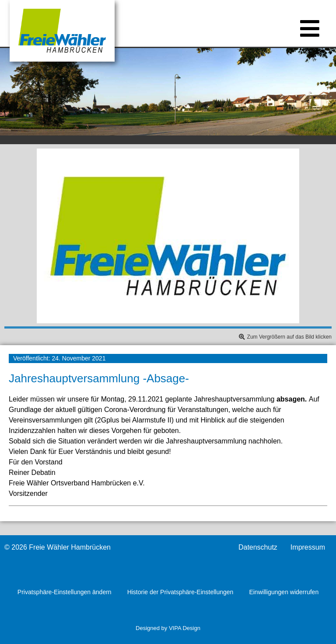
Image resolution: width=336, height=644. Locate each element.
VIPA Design (185, 628)
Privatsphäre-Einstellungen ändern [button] (65, 592)
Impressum (308, 547)
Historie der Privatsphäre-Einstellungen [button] (180, 592)
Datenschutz (258, 547)
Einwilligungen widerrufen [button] (284, 592)
